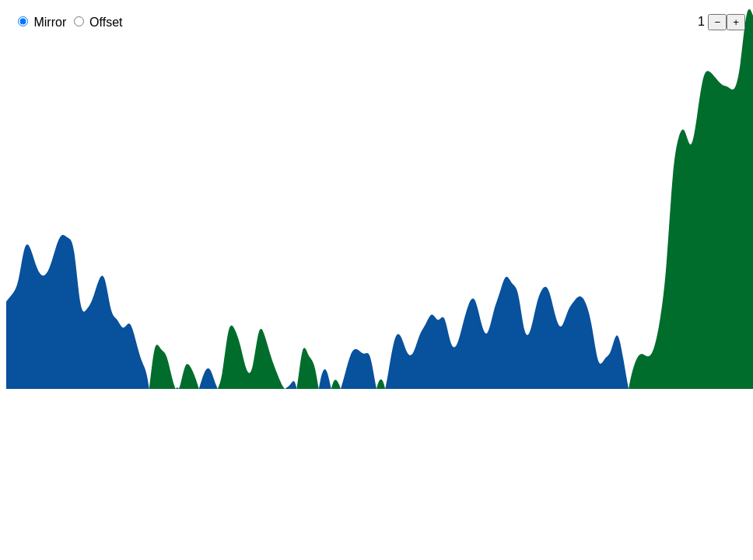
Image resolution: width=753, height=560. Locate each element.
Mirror (48, 22)
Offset (105, 22)
